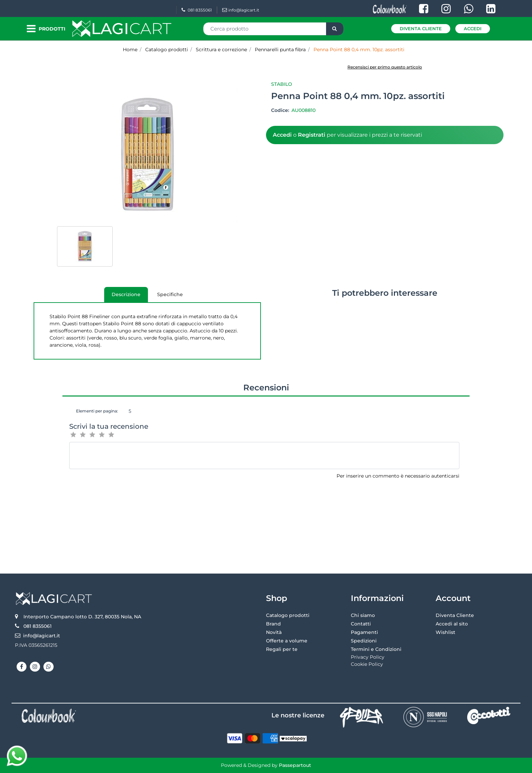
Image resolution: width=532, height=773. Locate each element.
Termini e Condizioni (376, 649)
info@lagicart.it (241, 10)
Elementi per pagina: (97, 411)
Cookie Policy (367, 664)
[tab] (126, 295)
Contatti (361, 624)
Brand (273, 624)
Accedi (473, 28)
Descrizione (122, 297)
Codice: (281, 110)
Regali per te (282, 649)
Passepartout (295, 765)
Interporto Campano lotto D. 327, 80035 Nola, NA (82, 617)
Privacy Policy (368, 657)
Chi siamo (363, 615)
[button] (335, 29)
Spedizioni (364, 641)
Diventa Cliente (421, 28)
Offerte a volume (287, 641)
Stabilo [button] (282, 84)
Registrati (312, 135)
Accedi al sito (452, 624)
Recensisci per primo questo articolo (385, 67)
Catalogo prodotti (288, 615)
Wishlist (445, 632)
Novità (274, 632)
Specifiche (170, 294)
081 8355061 (197, 10)
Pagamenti (364, 632)
